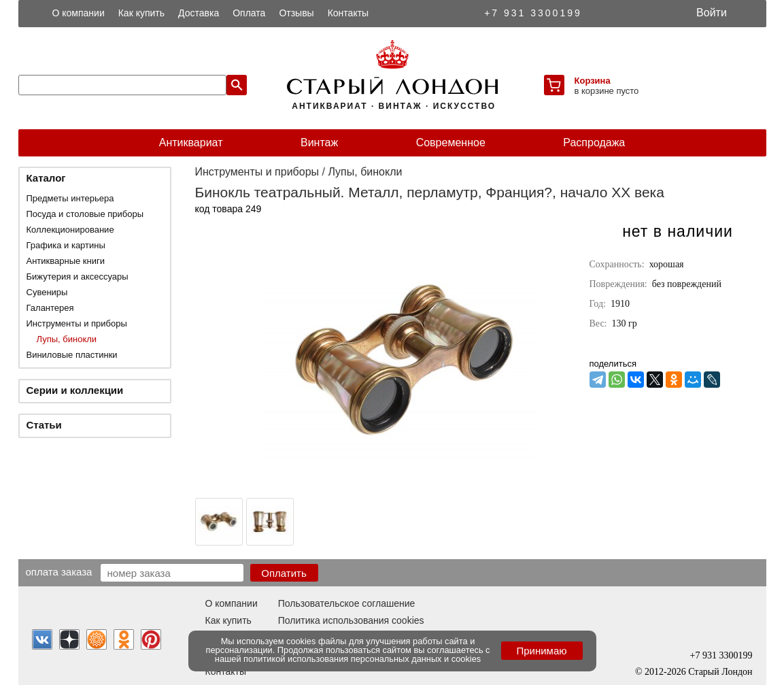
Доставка (199, 13)
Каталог (46, 178)
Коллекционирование (70, 230)
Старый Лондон (720, 672)
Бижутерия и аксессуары (78, 277)
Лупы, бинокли (67, 339)
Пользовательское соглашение (347, 603)
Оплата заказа (59, 571)
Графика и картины (66, 245)
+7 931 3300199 (533, 13)
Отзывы (296, 13)
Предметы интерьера (70, 198)
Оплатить (284, 573)
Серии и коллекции (75, 390)
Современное (451, 143)
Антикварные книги (66, 261)
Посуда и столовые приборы (85, 214)
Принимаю (541, 651)
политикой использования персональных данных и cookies (362, 659)
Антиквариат (191, 143)
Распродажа (594, 143)
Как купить (141, 13)
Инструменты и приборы (77, 323)
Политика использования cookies (351, 620)
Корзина (593, 81)
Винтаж (319, 143)
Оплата (249, 13)
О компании (79, 13)
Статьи (44, 425)
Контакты (348, 13)
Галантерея (50, 308)
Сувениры (47, 292)
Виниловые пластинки (72, 355)
